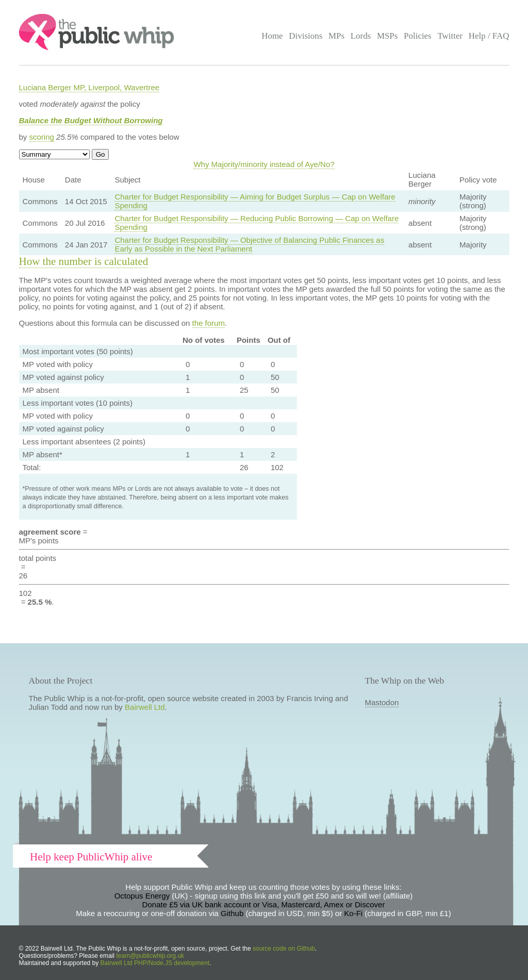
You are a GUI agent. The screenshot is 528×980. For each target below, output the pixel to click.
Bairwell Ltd (145, 707)
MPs (336, 36)
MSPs (387, 36)
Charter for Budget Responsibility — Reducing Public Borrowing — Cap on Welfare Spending (257, 223)
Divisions (306, 36)
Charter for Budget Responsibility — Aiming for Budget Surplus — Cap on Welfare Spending (255, 201)
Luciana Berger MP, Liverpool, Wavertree (89, 87)
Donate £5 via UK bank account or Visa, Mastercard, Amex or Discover (264, 904)
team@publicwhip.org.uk (150, 956)
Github (232, 913)
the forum (209, 323)
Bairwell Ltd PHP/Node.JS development (155, 963)
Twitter (450, 36)
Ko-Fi (353, 913)
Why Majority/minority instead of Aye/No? (264, 164)
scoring (42, 137)
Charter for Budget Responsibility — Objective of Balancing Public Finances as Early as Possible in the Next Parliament (249, 244)
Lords (361, 36)
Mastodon (382, 702)
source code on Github (284, 949)
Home (272, 36)
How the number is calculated (84, 261)
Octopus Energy (142, 896)
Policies (418, 36)
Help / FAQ (489, 36)
